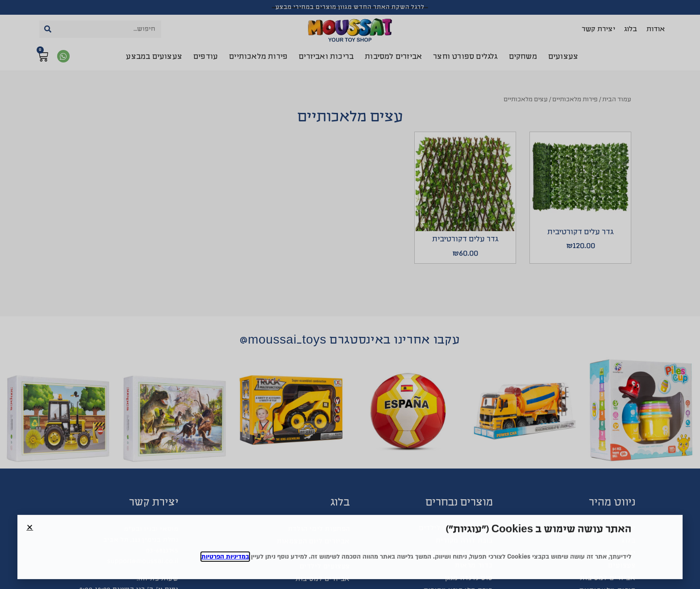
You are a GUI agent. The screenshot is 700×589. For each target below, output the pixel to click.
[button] (30, 538)
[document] (350, 294)
